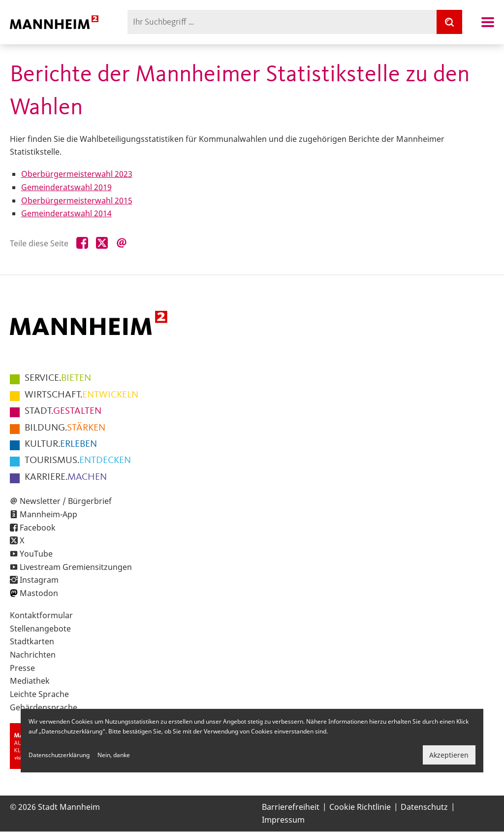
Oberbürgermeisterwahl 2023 (77, 174)
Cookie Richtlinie (360, 807)
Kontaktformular (41, 615)
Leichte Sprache (39, 694)
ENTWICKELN (81, 395)
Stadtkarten (32, 641)
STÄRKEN (65, 428)
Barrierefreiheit (291, 807)
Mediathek (30, 681)
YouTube (36, 554)
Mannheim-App (48, 514)
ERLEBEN (61, 444)
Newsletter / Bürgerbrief (66, 501)
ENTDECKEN (78, 461)
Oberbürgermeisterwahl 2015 (77, 200)
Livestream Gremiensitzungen (76, 567)
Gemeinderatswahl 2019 (66, 187)
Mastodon (39, 593)
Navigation (488, 22)
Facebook (38, 528)
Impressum (283, 820)
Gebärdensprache (44, 707)
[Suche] (449, 22)
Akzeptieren (449, 755)
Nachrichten (33, 655)
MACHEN (66, 477)
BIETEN (58, 378)
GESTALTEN (63, 411)
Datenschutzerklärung (59, 755)
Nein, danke (114, 755)
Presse (22, 668)
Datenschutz (424, 807)
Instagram (39, 580)
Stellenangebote (40, 629)
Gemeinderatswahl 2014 (66, 213)
